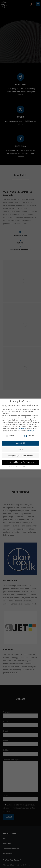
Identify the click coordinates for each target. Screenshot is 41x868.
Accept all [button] (21, 443)
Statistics (29, 435)
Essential (10, 435)
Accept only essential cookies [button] (21, 456)
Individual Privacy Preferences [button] (20, 462)
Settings (31, 431)
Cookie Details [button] (14, 467)
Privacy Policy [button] (23, 467)
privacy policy (22, 429)
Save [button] (21, 449)
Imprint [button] (30, 467)
